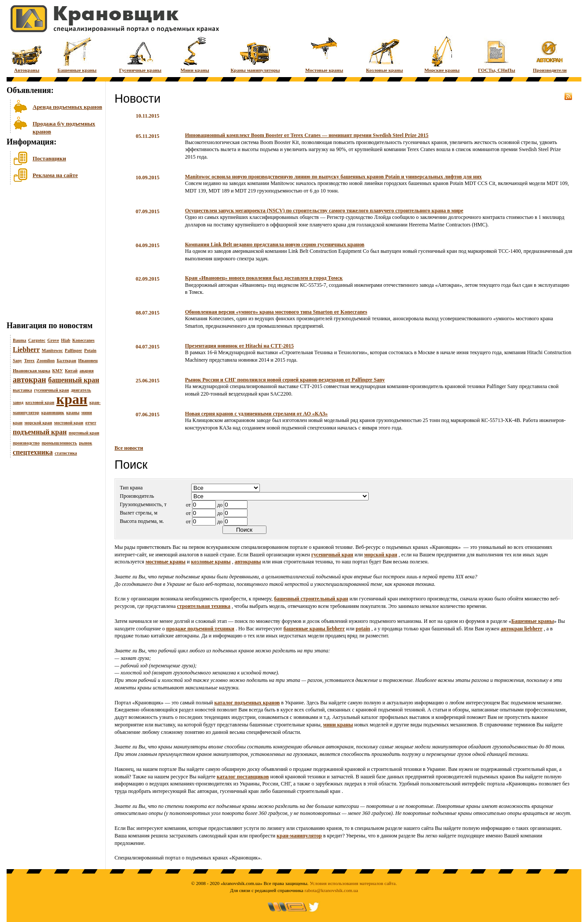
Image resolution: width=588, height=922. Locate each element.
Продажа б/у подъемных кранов (64, 127)
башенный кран (74, 380)
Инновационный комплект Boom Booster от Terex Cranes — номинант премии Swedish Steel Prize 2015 (307, 135)
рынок (85, 443)
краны (73, 413)
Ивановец (88, 361)
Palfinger (73, 350)
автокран (30, 380)
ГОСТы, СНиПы (496, 54)
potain (363, 629)
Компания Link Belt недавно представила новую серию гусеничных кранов (275, 244)
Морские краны (442, 54)
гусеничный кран (51, 390)
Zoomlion (46, 361)
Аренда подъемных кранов (67, 107)
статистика (66, 453)
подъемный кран (40, 432)
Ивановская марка (31, 371)
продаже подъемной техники (200, 629)
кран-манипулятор (299, 836)
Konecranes (83, 340)
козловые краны (211, 562)
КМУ (58, 371)
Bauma (20, 340)
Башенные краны (77, 54)
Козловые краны (385, 54)
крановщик (53, 413)
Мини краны (195, 54)
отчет (91, 423)
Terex (30, 361)
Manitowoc (52, 350)
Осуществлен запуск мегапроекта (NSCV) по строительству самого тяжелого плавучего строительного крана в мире (324, 211)
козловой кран (40, 402)
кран (72, 399)
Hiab (65, 340)
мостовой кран (69, 423)
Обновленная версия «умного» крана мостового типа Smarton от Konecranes (276, 312)
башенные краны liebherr (314, 629)
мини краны (338, 725)
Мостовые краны (324, 54)
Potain (90, 350)
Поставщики (49, 158)
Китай (71, 371)
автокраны (248, 562)
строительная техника (204, 606)
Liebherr (26, 350)
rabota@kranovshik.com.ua (331, 890)
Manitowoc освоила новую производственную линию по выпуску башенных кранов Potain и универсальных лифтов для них (333, 177)
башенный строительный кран (311, 599)
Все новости (129, 448)
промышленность (59, 443)
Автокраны (27, 54)
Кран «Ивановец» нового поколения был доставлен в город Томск (264, 278)
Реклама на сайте (55, 175)
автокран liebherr (522, 629)
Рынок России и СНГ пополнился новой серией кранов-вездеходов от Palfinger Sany (285, 380)
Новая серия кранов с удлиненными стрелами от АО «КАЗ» (256, 414)
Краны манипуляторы (255, 54)
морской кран (39, 423)
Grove (53, 340)
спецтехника (33, 452)
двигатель (81, 390)
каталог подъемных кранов (247, 703)
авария (86, 371)
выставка (22, 390)
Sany (17, 361)
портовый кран (84, 433)
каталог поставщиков (243, 777)
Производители (550, 54)
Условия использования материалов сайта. (353, 883)
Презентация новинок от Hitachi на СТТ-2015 (239, 346)
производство (26, 443)
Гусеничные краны (140, 54)
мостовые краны (165, 562)
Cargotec (37, 340)
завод (18, 402)
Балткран (67, 361)
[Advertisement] (51, 255)
